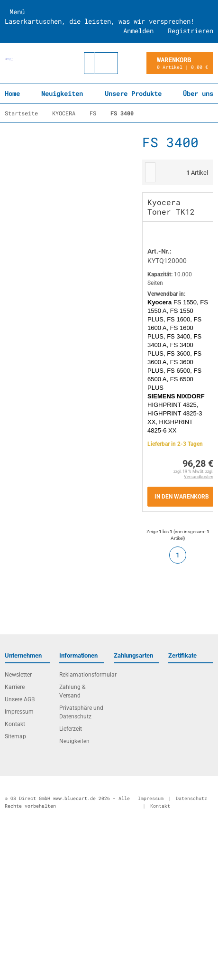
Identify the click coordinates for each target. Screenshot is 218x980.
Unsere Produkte (133, 93)
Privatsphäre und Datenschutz (81, 712)
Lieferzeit (71, 729)
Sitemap (15, 736)
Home (12, 93)
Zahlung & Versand (72, 691)
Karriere (15, 687)
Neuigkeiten (62, 93)
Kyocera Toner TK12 (171, 207)
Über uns (198, 93)
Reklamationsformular (82, 675)
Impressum (19, 712)
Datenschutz (191, 798)
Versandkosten (199, 477)
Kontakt (15, 724)
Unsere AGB (20, 699)
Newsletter (18, 675)
